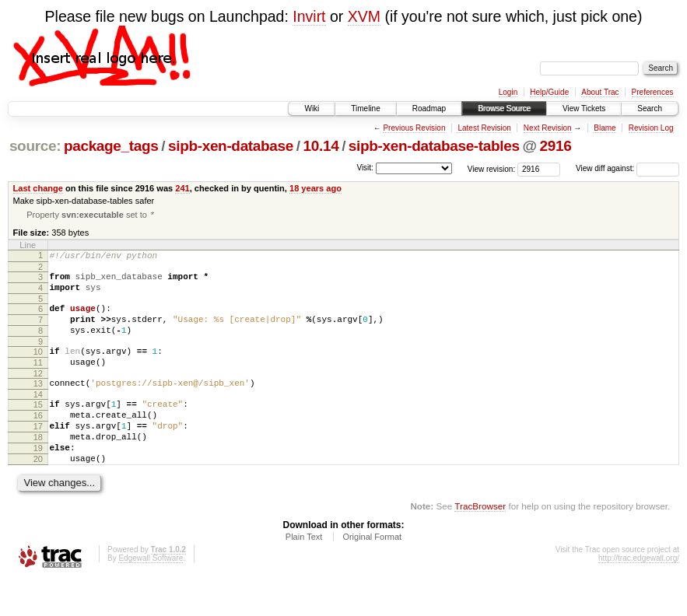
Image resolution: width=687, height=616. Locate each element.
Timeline (365, 108)
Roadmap (429, 108)
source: (35, 146)
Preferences (653, 92)
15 (38, 427)
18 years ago (315, 188)
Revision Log (651, 128)
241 (182, 188)
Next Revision (548, 128)
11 (38, 380)
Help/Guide (549, 92)
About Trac (600, 92)
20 (38, 493)
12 (38, 394)
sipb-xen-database (231, 146)
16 (38, 440)
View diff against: (627, 168)
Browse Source (504, 108)
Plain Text (304, 573)
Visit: (365, 168)
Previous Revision (414, 128)
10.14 (321, 146)
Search (650, 108)
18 (38, 467)
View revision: (492, 168)
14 (38, 417)
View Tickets (584, 108)
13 (38, 404)
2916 (555, 146)
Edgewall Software (151, 595)
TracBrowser (480, 542)
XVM (364, 16)
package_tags (111, 146)
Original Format (372, 573)
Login (508, 92)
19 (38, 480)
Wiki (312, 108)
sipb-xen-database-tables (434, 146)
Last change (38, 188)
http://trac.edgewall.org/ (639, 595)
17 (38, 453)
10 (38, 367)
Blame (605, 128)
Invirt (309, 16)
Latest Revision (484, 128)
